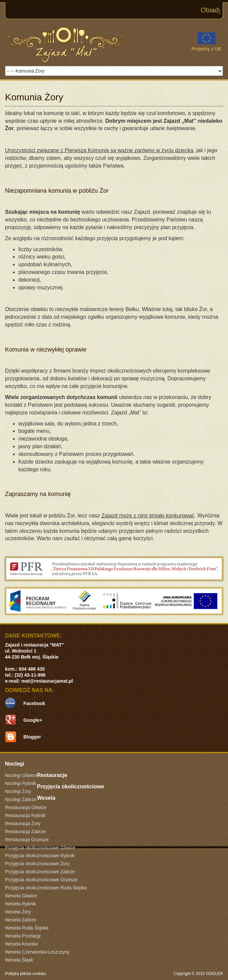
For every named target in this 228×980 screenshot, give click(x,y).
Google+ (33, 720)
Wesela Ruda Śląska (27, 928)
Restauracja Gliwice (26, 807)
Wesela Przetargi (23, 936)
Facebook (34, 703)
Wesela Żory (18, 912)
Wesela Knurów (21, 944)
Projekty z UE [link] (206, 42)
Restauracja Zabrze (25, 831)
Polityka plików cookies (26, 974)
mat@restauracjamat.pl (47, 681)
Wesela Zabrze (21, 920)
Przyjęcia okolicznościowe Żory (37, 864)
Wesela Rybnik (21, 904)
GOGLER (214, 974)
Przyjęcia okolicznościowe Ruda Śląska (46, 888)
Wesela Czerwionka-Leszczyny (37, 952)
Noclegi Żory (18, 791)
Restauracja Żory (23, 823)
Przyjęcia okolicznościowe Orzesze (41, 880)
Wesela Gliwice (21, 896)
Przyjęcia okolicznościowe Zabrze (40, 872)
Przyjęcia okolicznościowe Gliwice (40, 848)
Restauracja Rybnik (25, 815)
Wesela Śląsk (19, 960)
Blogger (32, 737)
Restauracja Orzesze (27, 840)
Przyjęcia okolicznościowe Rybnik (40, 856)
